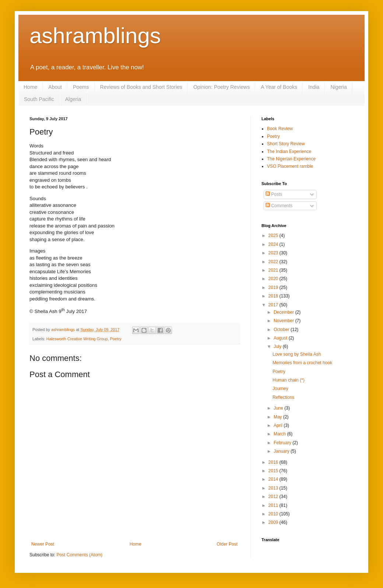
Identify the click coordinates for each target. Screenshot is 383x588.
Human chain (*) (289, 380)
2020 (274, 279)
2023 (274, 253)
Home (30, 87)
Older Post (227, 544)
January (282, 451)
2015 (274, 471)
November (284, 321)
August (281, 338)
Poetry (115, 339)
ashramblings (95, 36)
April (279, 425)
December (284, 312)
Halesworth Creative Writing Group (77, 339)
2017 (274, 305)
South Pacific (39, 99)
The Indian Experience (289, 152)
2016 (274, 462)
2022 (274, 262)
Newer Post (43, 544)
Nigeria (338, 87)
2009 (274, 522)
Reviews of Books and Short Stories (141, 87)
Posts (274, 194)
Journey (280, 389)
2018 (274, 296)
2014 (274, 479)
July (278, 347)
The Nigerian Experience (291, 159)
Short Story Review (286, 144)
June (279, 408)
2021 (274, 270)
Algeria (73, 99)
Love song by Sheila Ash (297, 354)
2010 (274, 514)
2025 (274, 236)
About (55, 87)
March (280, 434)
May (278, 417)
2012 (274, 497)
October (282, 330)
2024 (274, 244)
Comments (279, 206)
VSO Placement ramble (290, 166)
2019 (274, 288)
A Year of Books (279, 87)
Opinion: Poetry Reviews (222, 87)
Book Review (280, 129)
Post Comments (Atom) (79, 555)
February (283, 443)
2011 (274, 505)
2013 (274, 488)
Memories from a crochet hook (302, 363)
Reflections (283, 397)
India (314, 87)
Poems (81, 87)
